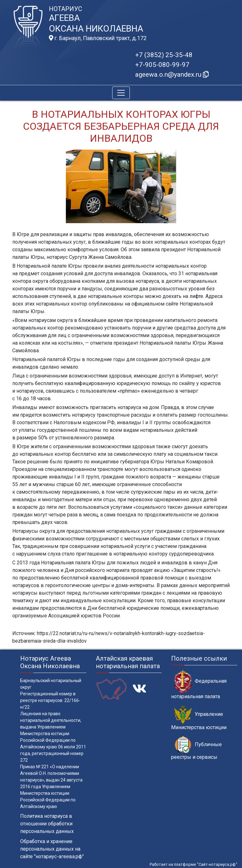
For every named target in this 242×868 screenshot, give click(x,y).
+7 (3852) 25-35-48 (164, 55)
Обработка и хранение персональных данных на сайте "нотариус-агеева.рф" (52, 849)
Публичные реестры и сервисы (196, 748)
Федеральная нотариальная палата (199, 685)
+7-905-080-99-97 (162, 65)
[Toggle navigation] (121, 93)
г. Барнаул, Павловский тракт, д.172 (98, 38)
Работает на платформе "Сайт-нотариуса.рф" (193, 864)
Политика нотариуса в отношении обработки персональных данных (47, 824)
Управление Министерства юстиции (199, 718)
